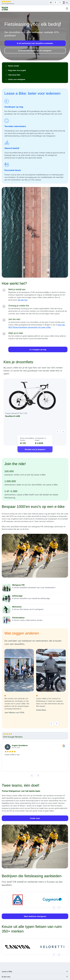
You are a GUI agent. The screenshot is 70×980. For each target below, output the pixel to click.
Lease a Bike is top (12, 755)
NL (66, 3)
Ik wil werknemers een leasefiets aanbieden (35, 43)
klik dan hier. (23, 300)
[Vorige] (58, 432)
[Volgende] (63, 432)
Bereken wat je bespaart (35, 449)
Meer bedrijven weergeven (35, 916)
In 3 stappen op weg (38, 349)
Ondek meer (35, 818)
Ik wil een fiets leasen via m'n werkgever (35, 51)
